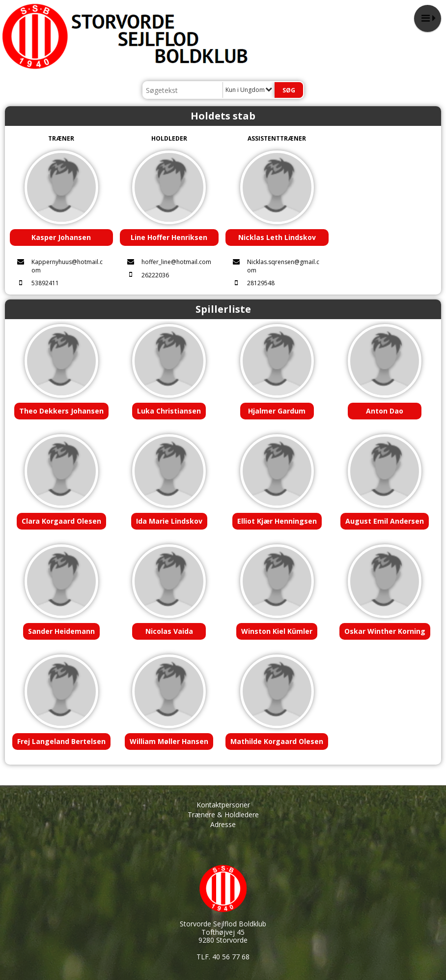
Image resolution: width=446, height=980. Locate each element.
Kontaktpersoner (223, 805)
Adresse (223, 824)
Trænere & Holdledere (223, 815)
